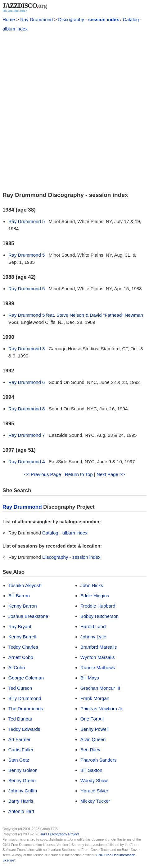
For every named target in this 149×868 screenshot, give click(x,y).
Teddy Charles (23, 647)
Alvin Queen (93, 739)
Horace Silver (94, 791)
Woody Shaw (94, 780)
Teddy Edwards (24, 729)
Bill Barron (19, 596)
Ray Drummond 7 (27, 435)
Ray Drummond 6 (27, 382)
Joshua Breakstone (28, 616)
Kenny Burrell (22, 637)
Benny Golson (23, 770)
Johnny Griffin (23, 791)
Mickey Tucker (95, 801)
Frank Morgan (95, 698)
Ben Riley (90, 750)
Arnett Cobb (21, 657)
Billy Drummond (25, 698)
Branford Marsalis (99, 647)
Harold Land (93, 626)
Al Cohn (17, 667)
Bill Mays (90, 678)
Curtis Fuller (21, 750)
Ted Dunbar (20, 719)
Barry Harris (21, 801)
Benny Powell (95, 729)
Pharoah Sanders (99, 760)
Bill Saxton (91, 770)
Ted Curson (20, 688)
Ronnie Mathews (98, 667)
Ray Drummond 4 (27, 462)
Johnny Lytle (93, 637)
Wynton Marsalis (98, 657)
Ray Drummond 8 (27, 409)
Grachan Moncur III (100, 688)
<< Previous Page (42, 474)
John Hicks (92, 585)
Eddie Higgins (95, 596)
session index (104, 19)
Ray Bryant (20, 626)
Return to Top (79, 474)
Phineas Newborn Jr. (102, 709)
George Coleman (26, 678)
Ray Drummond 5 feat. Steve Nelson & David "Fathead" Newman (76, 315)
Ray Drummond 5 (27, 221)
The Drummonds (26, 709)
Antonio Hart (21, 811)
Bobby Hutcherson (99, 616)
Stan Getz (19, 760)
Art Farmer (20, 739)
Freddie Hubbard (98, 606)
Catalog (131, 19)
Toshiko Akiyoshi (25, 585)
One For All (92, 719)
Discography (71, 19)
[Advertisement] (74, 111)
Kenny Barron (23, 606)
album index (15, 29)
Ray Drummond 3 (27, 349)
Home (9, 19)
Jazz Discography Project (60, 834)
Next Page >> (111, 474)
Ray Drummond (36, 19)
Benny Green (22, 780)
